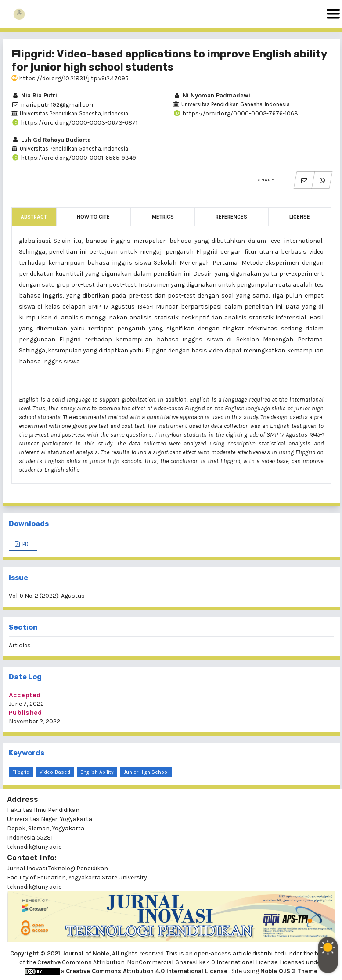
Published (25, 713)
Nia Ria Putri (34, 95)
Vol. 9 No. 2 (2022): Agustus (47, 596)
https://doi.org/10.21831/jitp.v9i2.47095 (70, 78)
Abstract (34, 217)
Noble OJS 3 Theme (289, 971)
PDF (26, 544)
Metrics (163, 217)
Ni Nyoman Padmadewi (212, 95)
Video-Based (55, 772)
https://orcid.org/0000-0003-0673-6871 (74, 123)
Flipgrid (21, 772)
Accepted (25, 695)
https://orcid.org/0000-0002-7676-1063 (236, 113)
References (231, 217)
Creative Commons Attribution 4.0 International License (148, 971)
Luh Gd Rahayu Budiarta (51, 140)
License (300, 217)
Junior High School (146, 772)
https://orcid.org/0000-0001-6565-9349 (74, 158)
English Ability (97, 772)
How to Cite (93, 217)
